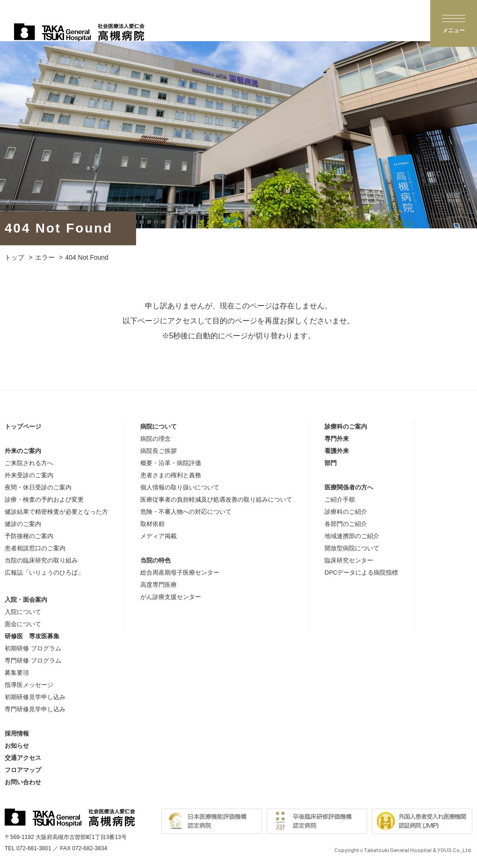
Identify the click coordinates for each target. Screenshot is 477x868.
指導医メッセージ (29, 685)
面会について (23, 624)
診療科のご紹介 (346, 512)
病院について (159, 427)
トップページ (23, 427)
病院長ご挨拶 (159, 451)
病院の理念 (155, 439)
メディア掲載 (159, 536)
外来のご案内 (23, 451)
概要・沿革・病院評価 (171, 463)
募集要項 (17, 673)
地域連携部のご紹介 (352, 536)
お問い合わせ (23, 782)
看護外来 (337, 451)
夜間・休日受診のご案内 (38, 487)
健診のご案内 (23, 524)
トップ (14, 257)
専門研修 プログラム (33, 660)
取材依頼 (152, 524)
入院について (23, 612)
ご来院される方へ (29, 463)
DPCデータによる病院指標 (361, 573)
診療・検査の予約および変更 (44, 500)
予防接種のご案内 (29, 536)
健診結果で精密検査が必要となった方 (56, 512)
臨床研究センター (349, 560)
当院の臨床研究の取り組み (41, 560)
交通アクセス (23, 758)
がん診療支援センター (171, 597)
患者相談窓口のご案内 (35, 548)
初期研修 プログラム (33, 648)
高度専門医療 (159, 585)
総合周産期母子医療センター (180, 573)
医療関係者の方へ (349, 487)
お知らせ (17, 746)
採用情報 (17, 733)
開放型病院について (352, 548)
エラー (45, 257)
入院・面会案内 (26, 600)
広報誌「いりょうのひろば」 (44, 573)
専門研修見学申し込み (35, 709)
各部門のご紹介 (346, 524)
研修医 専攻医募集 (32, 636)
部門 (331, 463)
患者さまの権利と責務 (171, 475)
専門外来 (337, 439)
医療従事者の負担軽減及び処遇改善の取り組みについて (216, 500)
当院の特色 (155, 560)
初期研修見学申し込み (35, 697)
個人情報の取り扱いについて (180, 487)
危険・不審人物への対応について (186, 512)
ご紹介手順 (340, 500)
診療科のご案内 (346, 427)
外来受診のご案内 (29, 475)
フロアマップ (23, 770)
